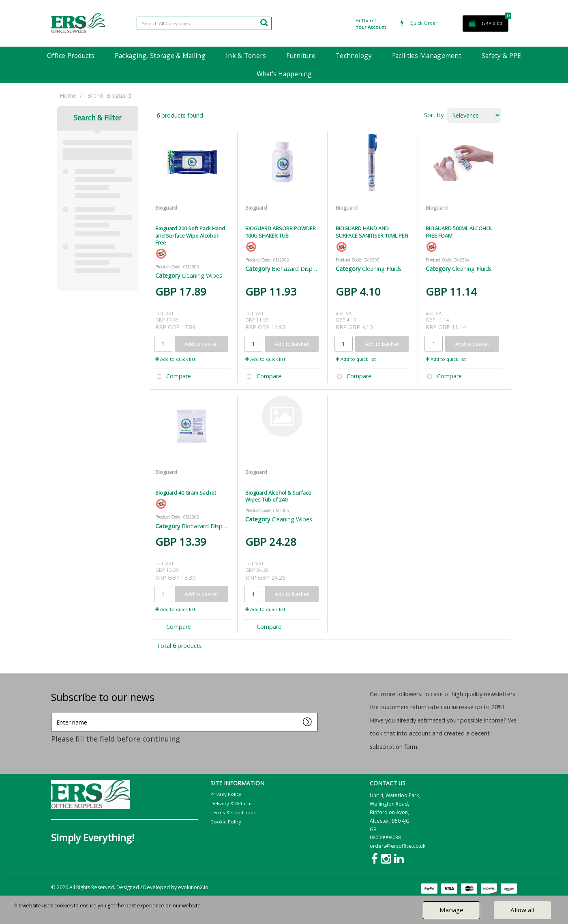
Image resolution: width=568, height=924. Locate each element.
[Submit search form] (264, 22)
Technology (354, 56)
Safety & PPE (501, 56)
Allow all (522, 910)
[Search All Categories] (204, 23)
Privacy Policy (226, 794)
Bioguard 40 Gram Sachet (186, 493)
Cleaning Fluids (382, 269)
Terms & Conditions (233, 812)
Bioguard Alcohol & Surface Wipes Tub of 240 (278, 496)
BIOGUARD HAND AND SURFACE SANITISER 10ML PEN (372, 232)
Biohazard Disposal (298, 269)
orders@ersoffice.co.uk (398, 846)
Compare (172, 377)
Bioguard (166, 208)
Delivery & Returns (231, 803)
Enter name (53, 713)
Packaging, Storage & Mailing (160, 56)
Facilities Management (427, 56)
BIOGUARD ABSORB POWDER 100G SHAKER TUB (281, 232)
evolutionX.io (193, 887)
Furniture (301, 56)
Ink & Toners (246, 56)
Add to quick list (175, 359)
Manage (451, 910)
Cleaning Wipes (202, 275)
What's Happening (284, 74)
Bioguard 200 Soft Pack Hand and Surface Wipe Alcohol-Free (190, 235)
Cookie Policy (226, 822)
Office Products (71, 56)
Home (68, 95)
